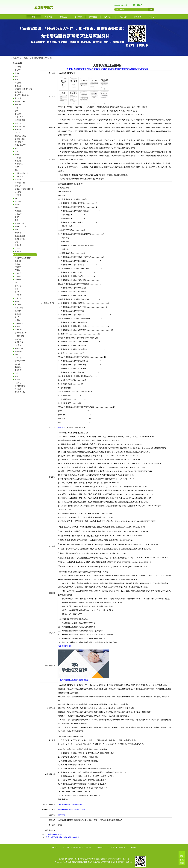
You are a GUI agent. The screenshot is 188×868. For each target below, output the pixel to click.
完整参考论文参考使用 (23, 258)
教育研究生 (19, 164)
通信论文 (18, 245)
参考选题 (18, 86)
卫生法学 (18, 261)
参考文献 (97, 69)
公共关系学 (19, 117)
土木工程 (18, 255)
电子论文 (18, 98)
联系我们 (153, 17)
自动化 (17, 73)
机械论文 (18, 186)
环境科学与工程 (21, 145)
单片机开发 (19, 342)
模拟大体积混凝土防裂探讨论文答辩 (72, 810)
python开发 (19, 351)
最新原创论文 (77, 847)
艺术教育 (18, 295)
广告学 (17, 133)
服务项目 (108, 17)
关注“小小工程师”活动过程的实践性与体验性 (63, 837)
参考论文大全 (20, 92)
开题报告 (76, 69)
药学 (16, 283)
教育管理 (18, 161)
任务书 (69, 69)
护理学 (17, 155)
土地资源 (18, 251)
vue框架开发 (19, 336)
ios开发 (17, 364)
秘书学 (17, 205)
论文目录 (90, 69)
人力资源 (18, 211)
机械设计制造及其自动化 (24, 189)
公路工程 (18, 123)
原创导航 (48, 17)
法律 (16, 108)
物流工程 (18, 264)
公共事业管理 (20, 120)
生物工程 (18, 355)
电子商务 (18, 105)
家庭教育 (18, 370)
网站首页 (55, 847)
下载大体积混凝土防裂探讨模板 (70, 804)
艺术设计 (18, 326)
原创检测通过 (20, 386)
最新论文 (123, 17)
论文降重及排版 (135, 69)
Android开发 (19, 348)
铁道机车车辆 (20, 239)
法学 (16, 111)
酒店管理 (18, 180)
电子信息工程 (20, 101)
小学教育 (18, 280)
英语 (16, 289)
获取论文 (125, 69)
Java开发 (18, 339)
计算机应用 (19, 176)
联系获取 (18, 67)
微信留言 (122, 847)
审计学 (17, 217)
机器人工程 (19, 308)
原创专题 (78, 17)
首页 (34, 17)
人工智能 (18, 305)
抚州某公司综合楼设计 (54, 834)
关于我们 (66, 847)
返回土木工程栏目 (45, 58)
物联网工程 (19, 323)
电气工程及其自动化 (22, 95)
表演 (16, 80)
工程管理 (18, 114)
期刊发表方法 (20, 392)
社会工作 (18, 214)
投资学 (17, 248)
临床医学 (18, 314)
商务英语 (18, 330)
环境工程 (18, 358)
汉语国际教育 (20, 139)
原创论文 (18, 389)
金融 (16, 170)
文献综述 (111, 69)
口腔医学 (18, 383)
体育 (16, 242)
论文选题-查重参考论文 (23, 89)
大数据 (17, 301)
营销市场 (18, 286)
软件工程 (18, 298)
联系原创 (138, 17)
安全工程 (18, 70)
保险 (16, 76)
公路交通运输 (20, 126)
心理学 (17, 270)
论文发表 (63, 17)
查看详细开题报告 (65, 646)
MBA (17, 198)
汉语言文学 (19, 142)
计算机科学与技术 (21, 173)
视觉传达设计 (20, 223)
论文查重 (18, 192)
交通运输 (18, 158)
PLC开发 (18, 345)
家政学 (17, 376)
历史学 (17, 317)
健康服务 (18, 311)
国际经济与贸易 (21, 136)
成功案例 (100, 847)
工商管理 (18, 130)
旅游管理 (18, 195)
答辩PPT (118, 69)
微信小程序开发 (21, 333)
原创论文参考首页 (30, 58)
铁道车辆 (18, 233)
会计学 (17, 151)
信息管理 (18, 273)
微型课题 (18, 201)
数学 (16, 230)
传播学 (17, 320)
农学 (16, 373)
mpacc (17, 208)
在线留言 (182, 854)
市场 (16, 220)
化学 (16, 148)
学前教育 (18, 276)
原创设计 (129, 862)
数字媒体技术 (20, 361)
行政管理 (18, 267)
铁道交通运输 (20, 236)
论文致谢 (104, 69)
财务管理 (18, 83)
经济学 (17, 167)
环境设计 (18, 380)
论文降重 (93, 17)
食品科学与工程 (21, 226)
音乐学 (17, 292)
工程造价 (18, 367)
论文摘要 (83, 69)
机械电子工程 (20, 183)
